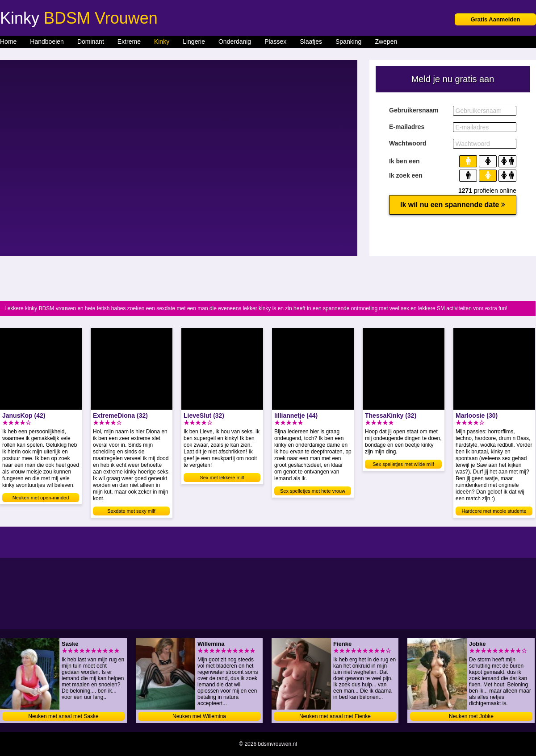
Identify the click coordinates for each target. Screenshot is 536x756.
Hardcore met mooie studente (494, 511)
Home (8, 42)
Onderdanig (235, 42)
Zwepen (386, 42)
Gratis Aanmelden (496, 19)
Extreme (129, 42)
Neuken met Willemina (199, 716)
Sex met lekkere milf (222, 478)
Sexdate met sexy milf (131, 511)
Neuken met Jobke (471, 716)
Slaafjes (311, 42)
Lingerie (194, 42)
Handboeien (47, 42)
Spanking (348, 42)
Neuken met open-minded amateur (41, 498)
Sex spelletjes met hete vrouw (313, 491)
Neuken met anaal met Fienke (335, 716)
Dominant (91, 42)
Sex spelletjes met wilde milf (403, 464)
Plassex (275, 42)
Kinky (162, 42)
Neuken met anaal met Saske (63, 716)
